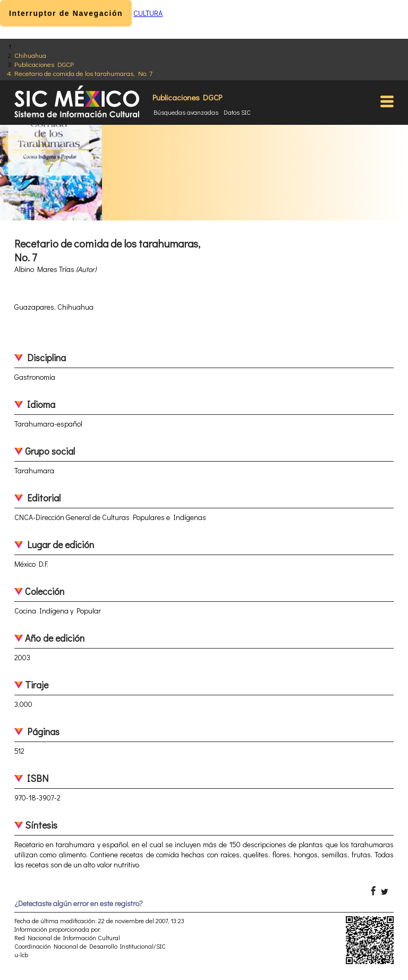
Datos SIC (237, 112)
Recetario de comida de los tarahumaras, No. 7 (83, 73)
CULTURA (148, 13)
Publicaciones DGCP (44, 64)
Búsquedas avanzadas (186, 112)
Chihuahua (30, 55)
